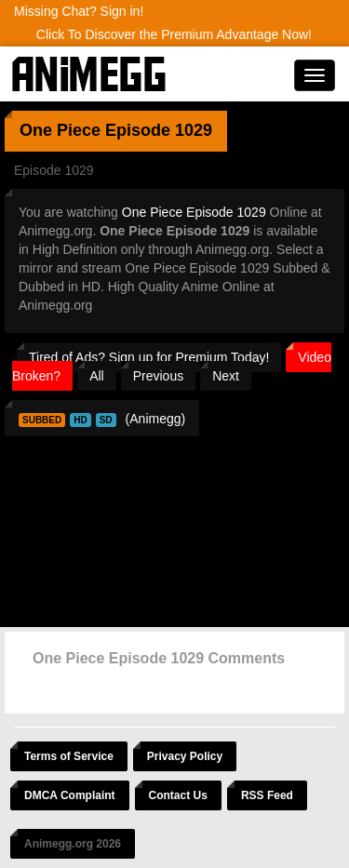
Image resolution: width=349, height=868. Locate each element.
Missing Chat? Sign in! (79, 11)
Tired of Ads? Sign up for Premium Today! (149, 357)
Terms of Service (69, 756)
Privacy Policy (185, 756)
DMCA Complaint (70, 795)
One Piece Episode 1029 (194, 212)
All (97, 376)
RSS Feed (267, 795)
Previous (158, 376)
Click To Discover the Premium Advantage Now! (174, 34)
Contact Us (178, 795)
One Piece (60, 130)
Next (226, 376)
